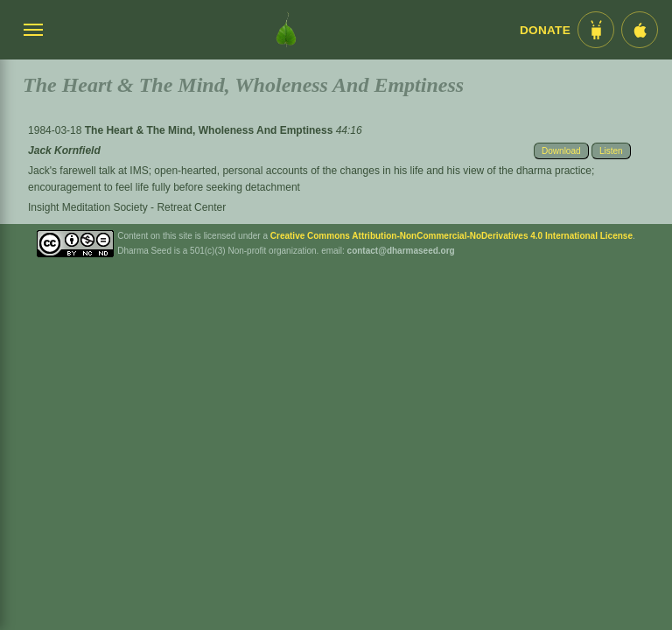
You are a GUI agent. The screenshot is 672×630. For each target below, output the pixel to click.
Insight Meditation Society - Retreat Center (127, 207)
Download (561, 151)
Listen (611, 151)
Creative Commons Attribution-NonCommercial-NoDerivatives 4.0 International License (451, 236)
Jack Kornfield (64, 150)
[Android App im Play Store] (596, 30)
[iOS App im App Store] (640, 30)
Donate (545, 30)
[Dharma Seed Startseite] (286, 30)
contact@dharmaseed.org (401, 251)
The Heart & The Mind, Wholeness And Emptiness (210, 130)
